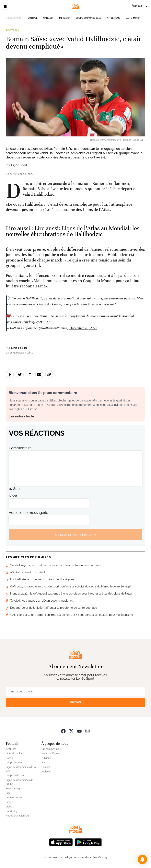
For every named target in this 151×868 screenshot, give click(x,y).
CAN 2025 (48, 18)
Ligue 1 (10, 807)
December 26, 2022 (83, 328)
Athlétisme (114, 18)
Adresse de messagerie (29, 513)
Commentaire (20, 448)
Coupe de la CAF (15, 776)
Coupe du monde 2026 (88, 18)
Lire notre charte (21, 416)
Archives (46, 772)
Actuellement (13, 18)
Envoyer (75, 702)
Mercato (64, 18)
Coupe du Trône (15, 763)
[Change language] (139, 6)
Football (32, 18)
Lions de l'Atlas (14, 754)
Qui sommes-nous (52, 749)
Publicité (46, 758)
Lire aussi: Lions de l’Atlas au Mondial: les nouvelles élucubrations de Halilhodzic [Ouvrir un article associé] (73, 231)
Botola (9, 758)
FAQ (44, 763)
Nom (13, 496)
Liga (8, 793)
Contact (46, 767)
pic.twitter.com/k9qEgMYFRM (28, 322)
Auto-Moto (133, 18)
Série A (10, 802)
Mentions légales (51, 754)
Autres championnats (18, 816)
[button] (142, 859)
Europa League (14, 789)
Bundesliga (12, 811)
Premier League (15, 798)
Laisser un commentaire (75, 534)
